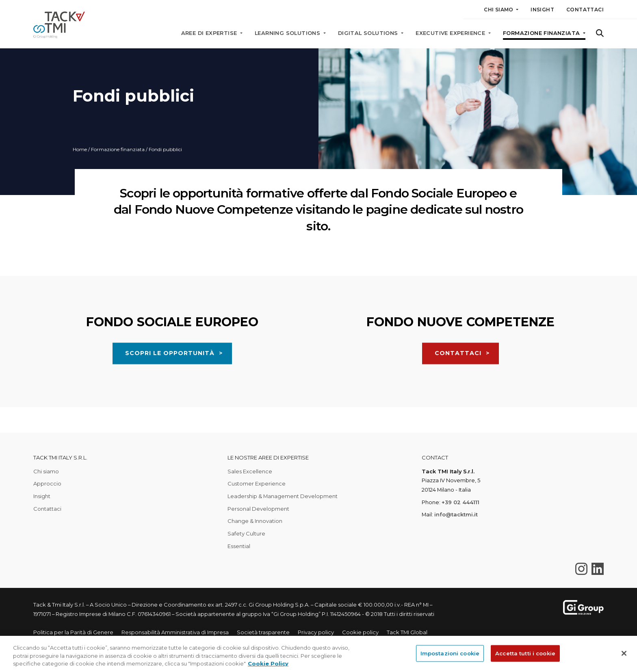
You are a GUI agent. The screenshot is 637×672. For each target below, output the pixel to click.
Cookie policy (360, 632)
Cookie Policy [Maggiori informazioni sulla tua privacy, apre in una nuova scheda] (268, 663)
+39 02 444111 (460, 502)
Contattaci (585, 10)
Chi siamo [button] (499, 10)
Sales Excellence (250, 471)
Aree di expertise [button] (210, 33)
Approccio (47, 483)
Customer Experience (257, 483)
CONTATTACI (458, 391)
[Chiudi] (624, 653)
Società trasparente (263, 632)
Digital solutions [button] (369, 33)
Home (80, 149)
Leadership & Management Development (283, 496)
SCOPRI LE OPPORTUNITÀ (170, 391)
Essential (239, 546)
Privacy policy (316, 632)
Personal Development (258, 509)
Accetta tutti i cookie (525, 653)
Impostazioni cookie (450, 653)
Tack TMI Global (407, 632)
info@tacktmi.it (456, 514)
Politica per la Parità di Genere (73, 632)
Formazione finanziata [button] (542, 33)
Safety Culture (246, 533)
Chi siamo (46, 471)
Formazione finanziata (118, 149)
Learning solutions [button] (288, 33)
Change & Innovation (255, 521)
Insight (542, 10)
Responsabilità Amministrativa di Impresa (175, 632)
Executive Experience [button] (451, 33)
